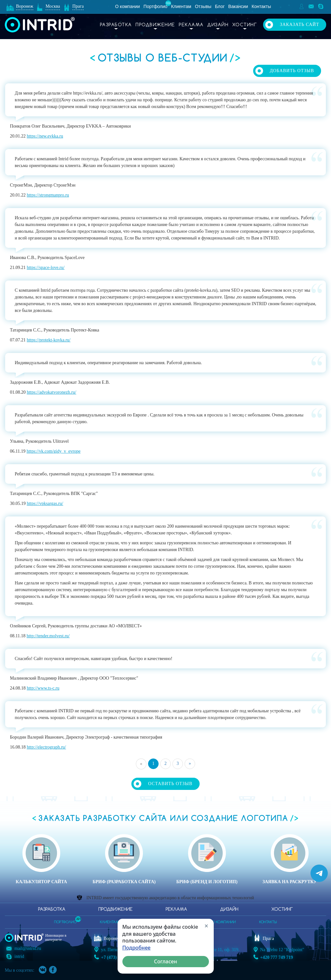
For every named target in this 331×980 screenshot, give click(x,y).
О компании (127, 6)
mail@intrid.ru (28, 948)
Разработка (116, 25)
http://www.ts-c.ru (43, 688)
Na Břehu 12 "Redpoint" (282, 950)
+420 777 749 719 (277, 957)
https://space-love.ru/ (46, 268)
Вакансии (238, 6)
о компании (224, 922)
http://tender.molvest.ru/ (48, 636)
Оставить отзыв (170, 784)
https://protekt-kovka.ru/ (48, 340)
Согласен (165, 961)
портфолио (65, 920)
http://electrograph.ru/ (46, 747)
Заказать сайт (299, 25)
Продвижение (155, 25)
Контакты (261, 6)
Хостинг (245, 25)
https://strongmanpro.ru (48, 195)
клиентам (109, 922)
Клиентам (181, 6)
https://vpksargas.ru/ (45, 503)
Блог (220, 6)
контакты (268, 922)
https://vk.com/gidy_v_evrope (54, 451)
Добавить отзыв (292, 71)
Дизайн (218, 25)
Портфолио (156, 6)
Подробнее (137, 948)
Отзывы (203, 6)
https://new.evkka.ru (45, 136)
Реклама (191, 25)
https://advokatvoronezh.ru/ (51, 392)
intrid (19, 956)
